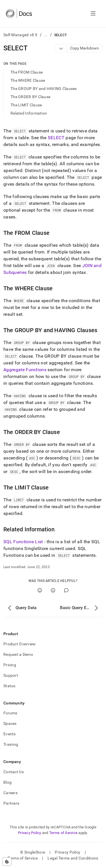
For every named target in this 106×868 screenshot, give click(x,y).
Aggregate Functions (25, 370)
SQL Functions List (23, 542)
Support (11, 675)
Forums (10, 713)
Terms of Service (63, 833)
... (46, 35)
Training (11, 744)
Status (9, 686)
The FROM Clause (27, 72)
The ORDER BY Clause (30, 97)
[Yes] (40, 590)
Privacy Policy (30, 833)
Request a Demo (18, 654)
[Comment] (66, 590)
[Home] (19, 14)
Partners (11, 803)
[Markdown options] (61, 48)
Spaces (10, 723)
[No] (53, 590)
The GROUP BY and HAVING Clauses (44, 89)
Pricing (10, 665)
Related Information (29, 113)
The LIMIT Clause (26, 105)
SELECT (56, 138)
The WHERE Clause (28, 80)
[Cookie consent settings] (7, 861)
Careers (10, 793)
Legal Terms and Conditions (73, 858)
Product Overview (20, 644)
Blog (7, 782)
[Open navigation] (93, 14)
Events (10, 734)
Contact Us (14, 772)
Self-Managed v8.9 (20, 35)
